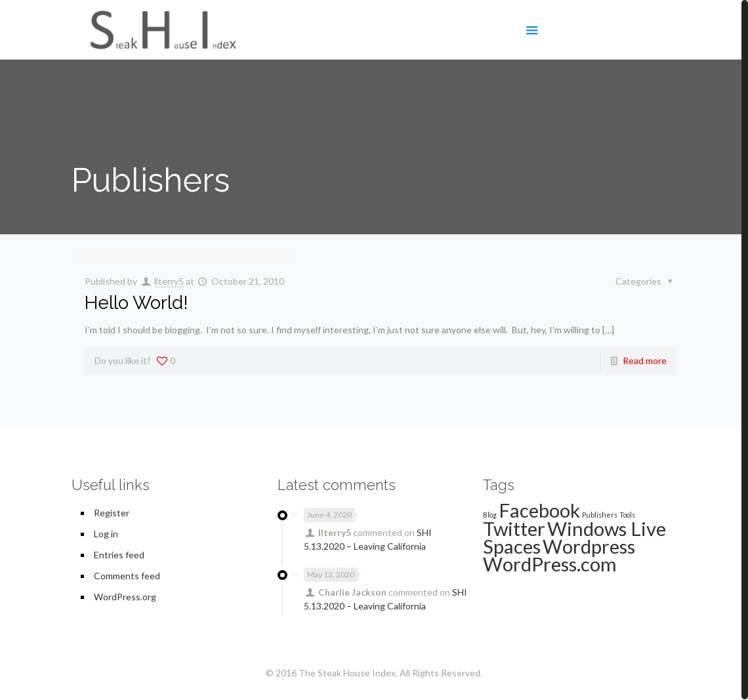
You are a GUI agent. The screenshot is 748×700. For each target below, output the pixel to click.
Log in (106, 534)
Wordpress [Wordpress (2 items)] (589, 546)
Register (112, 513)
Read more (645, 360)
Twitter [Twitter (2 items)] (514, 528)
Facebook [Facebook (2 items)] (539, 510)
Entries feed (119, 555)
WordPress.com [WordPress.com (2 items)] (550, 564)
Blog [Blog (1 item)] (490, 515)
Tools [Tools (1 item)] (627, 515)
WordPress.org (125, 597)
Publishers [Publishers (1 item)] (600, 515)
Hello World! (136, 303)
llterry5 (169, 281)
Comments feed (127, 576)
